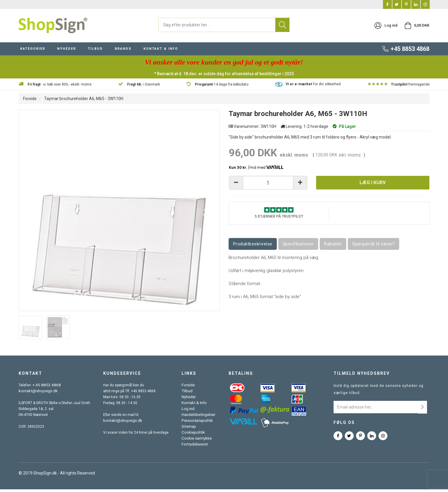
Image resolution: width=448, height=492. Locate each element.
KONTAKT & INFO (161, 51)
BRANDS (123, 51)
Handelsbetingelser (199, 417)
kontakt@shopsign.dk (36, 394)
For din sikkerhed (313, 87)
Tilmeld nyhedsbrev (362, 376)
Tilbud (188, 394)
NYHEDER (67, 51)
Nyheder (190, 400)
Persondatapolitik (197, 423)
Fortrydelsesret (195, 447)
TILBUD (95, 51)
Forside (30, 101)
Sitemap (189, 429)
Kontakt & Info (194, 406)
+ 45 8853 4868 (45, 388)
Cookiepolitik (193, 435)
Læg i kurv (373, 186)
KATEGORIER (33, 51)
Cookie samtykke (197, 441)
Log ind (189, 411)
